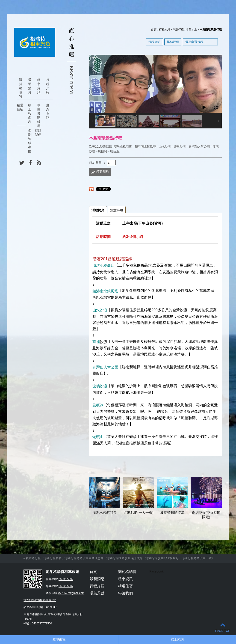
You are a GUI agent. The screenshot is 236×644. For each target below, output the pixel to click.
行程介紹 (48, 86)
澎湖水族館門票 (105, 512)
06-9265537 (66, 586)
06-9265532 (66, 579)
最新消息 (30, 86)
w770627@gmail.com (71, 593)
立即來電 (59, 639)
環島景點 (97, 593)
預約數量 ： (97, 162)
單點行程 (178, 30)
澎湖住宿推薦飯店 (129, 443)
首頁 (154, 30)
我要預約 (103, 172)
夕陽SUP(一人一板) (138, 512)
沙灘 (103, 342)
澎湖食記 (48, 111)
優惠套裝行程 (194, 42)
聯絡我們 (38, 133)
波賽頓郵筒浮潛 (172, 512)
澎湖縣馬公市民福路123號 (40, 600)
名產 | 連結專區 (30, 141)
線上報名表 (30, 113)
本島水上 (192, 30)
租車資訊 (39, 86)
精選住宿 (20, 107)
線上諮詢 (177, 639)
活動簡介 (98, 210)
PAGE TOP (223, 627)
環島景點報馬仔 (39, 118)
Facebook (156, 571)
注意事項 (117, 210)
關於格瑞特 (21, 88)
